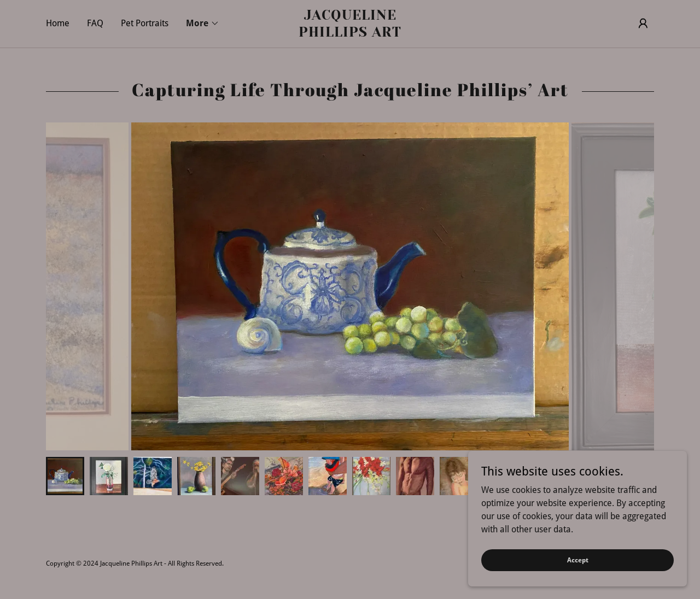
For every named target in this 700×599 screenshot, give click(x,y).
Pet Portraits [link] (145, 23)
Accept (578, 560)
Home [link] (58, 23)
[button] (203, 24)
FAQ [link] (95, 23)
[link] (350, 34)
